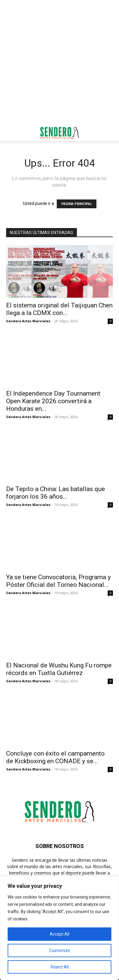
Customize (60, 951)
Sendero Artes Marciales (28, 321)
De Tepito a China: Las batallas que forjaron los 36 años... (56, 493)
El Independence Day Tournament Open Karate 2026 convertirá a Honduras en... (53, 401)
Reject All (60, 967)
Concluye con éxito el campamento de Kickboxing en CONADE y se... (55, 757)
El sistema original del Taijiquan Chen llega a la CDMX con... (59, 309)
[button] (10, 133)
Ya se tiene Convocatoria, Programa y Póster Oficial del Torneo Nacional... (58, 581)
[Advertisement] (60, 62)
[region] (60, 928)
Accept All (60, 934)
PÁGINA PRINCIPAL (77, 204)
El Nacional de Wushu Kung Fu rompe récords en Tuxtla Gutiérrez (59, 669)
